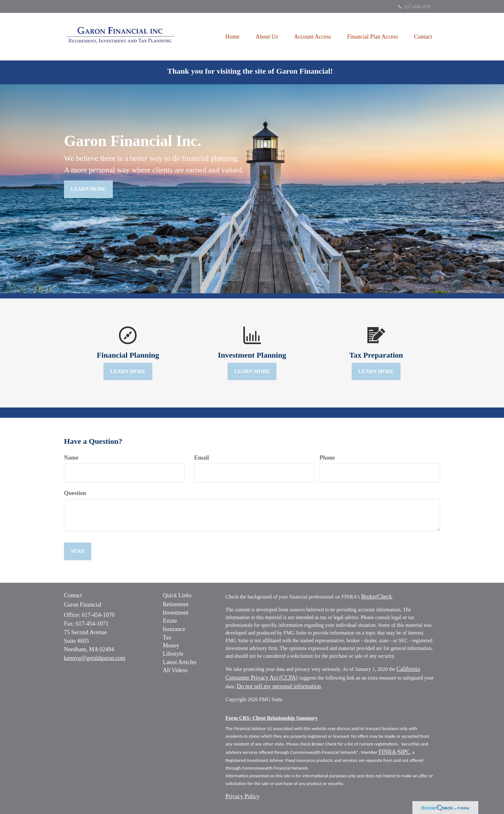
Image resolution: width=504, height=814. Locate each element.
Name (71, 458)
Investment (176, 613)
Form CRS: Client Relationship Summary (272, 718)
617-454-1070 (414, 7)
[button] (267, 37)
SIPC (404, 752)
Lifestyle (173, 654)
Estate (170, 621)
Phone (327, 458)
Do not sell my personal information (279, 686)
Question (75, 493)
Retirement (176, 604)
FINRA (387, 752)
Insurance (174, 629)
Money (171, 645)
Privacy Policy (243, 796)
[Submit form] (78, 551)
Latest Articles (180, 662)
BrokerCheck (376, 597)
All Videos (175, 670)
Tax (167, 637)
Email (202, 458)
